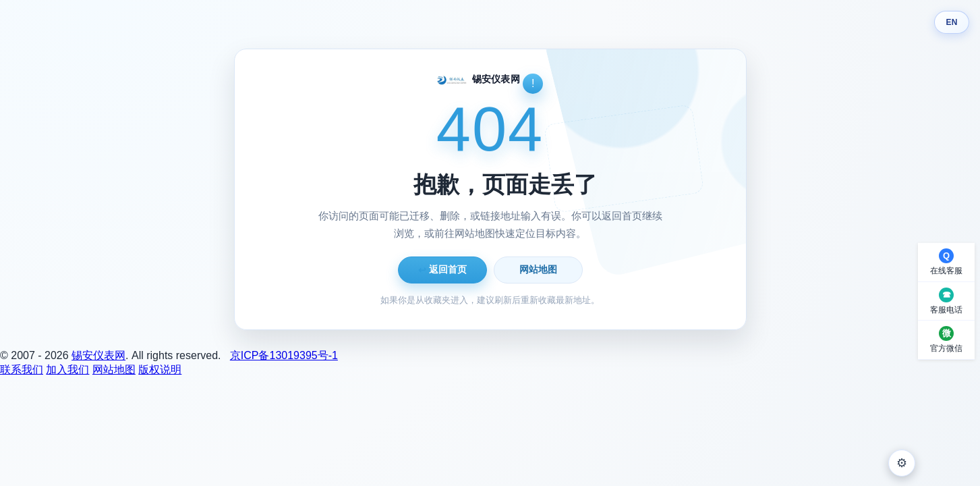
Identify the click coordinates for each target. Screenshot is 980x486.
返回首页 (442, 270)
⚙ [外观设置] (902, 463)
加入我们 (67, 370)
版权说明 (160, 370)
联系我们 (22, 370)
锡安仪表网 (98, 355)
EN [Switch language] (951, 22)
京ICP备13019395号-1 (284, 355)
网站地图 (538, 269)
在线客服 (946, 271)
